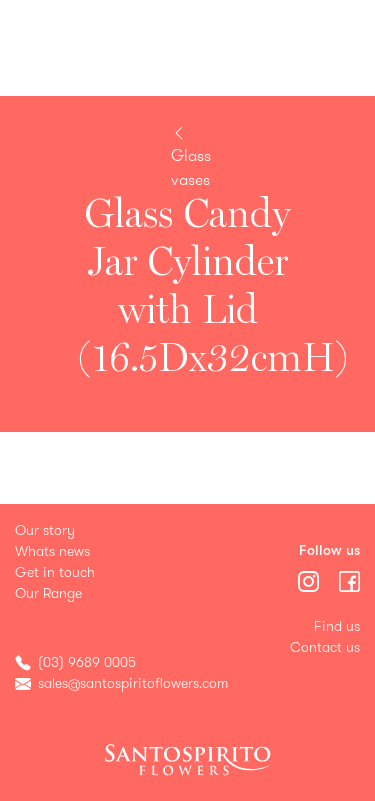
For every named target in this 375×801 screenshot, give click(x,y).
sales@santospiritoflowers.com (133, 683)
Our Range (48, 593)
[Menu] (310, 579)
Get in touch (55, 572)
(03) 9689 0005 (87, 662)
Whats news (52, 551)
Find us (337, 626)
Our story (45, 530)
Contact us (325, 647)
